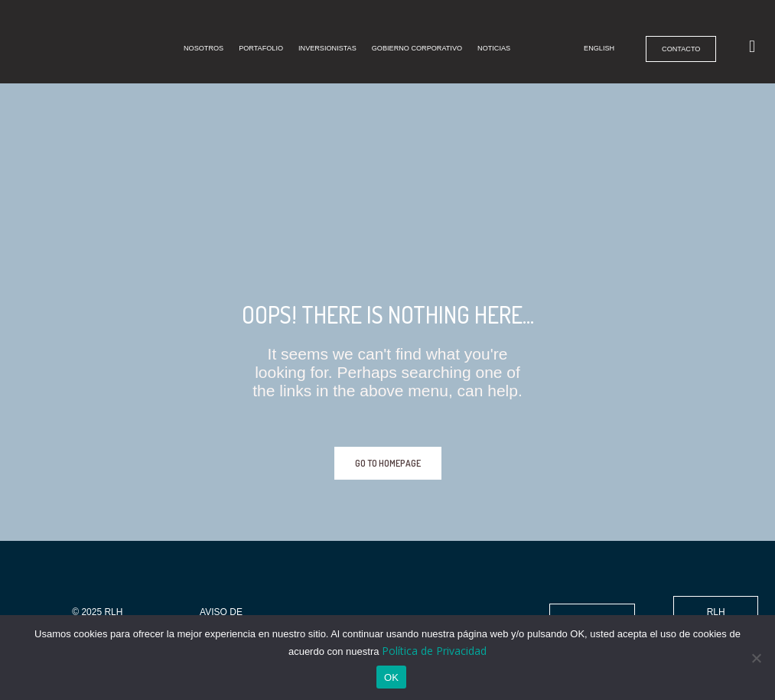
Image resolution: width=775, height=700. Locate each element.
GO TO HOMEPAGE (388, 463)
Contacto (671, 38)
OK (391, 677)
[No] (756, 658)
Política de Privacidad (434, 651)
